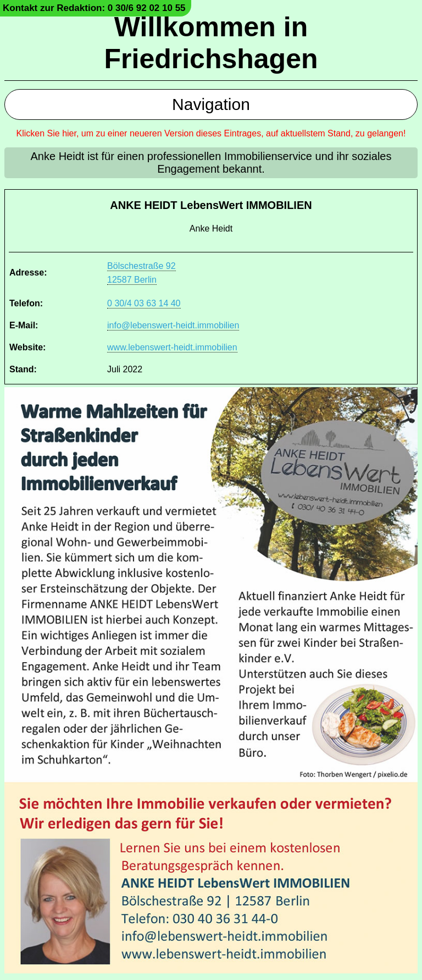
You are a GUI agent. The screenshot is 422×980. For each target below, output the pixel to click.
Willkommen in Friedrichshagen (211, 43)
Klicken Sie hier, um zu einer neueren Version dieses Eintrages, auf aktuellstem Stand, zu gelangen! (211, 133)
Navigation (211, 104)
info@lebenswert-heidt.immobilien (173, 325)
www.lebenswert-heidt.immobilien (172, 347)
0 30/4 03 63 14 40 (144, 303)
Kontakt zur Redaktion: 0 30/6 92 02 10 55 (94, 8)
